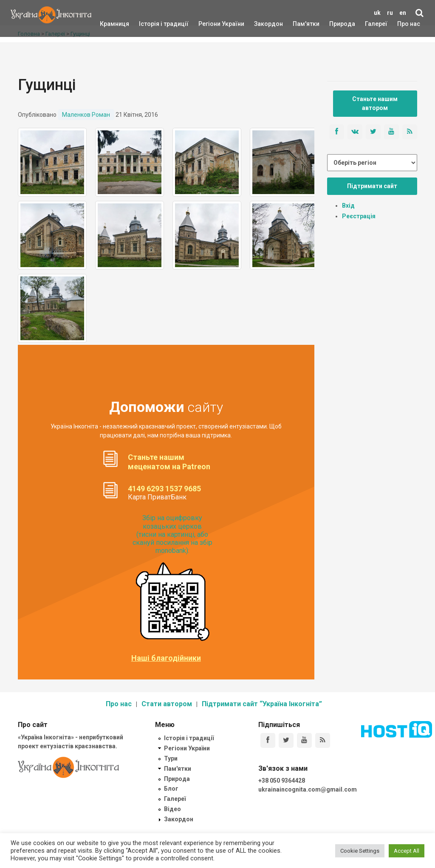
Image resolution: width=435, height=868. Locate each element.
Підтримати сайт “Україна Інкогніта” (262, 704)
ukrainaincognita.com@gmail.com (308, 789)
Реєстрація (359, 216)
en (403, 13)
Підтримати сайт (372, 186)
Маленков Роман (86, 115)
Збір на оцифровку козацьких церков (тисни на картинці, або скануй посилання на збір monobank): (172, 534)
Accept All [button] (407, 851)
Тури (171, 758)
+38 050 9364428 (282, 781)
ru (390, 13)
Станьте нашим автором (375, 103)
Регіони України (210, 24)
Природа (336, 24)
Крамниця (114, 24)
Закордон (261, 24)
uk (377, 13)
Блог (171, 789)
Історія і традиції (151, 24)
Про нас (409, 24)
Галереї (376, 24)
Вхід (348, 206)
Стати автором (167, 704)
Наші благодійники (166, 658)
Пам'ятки (299, 24)
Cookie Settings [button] (360, 851)
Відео (172, 809)
